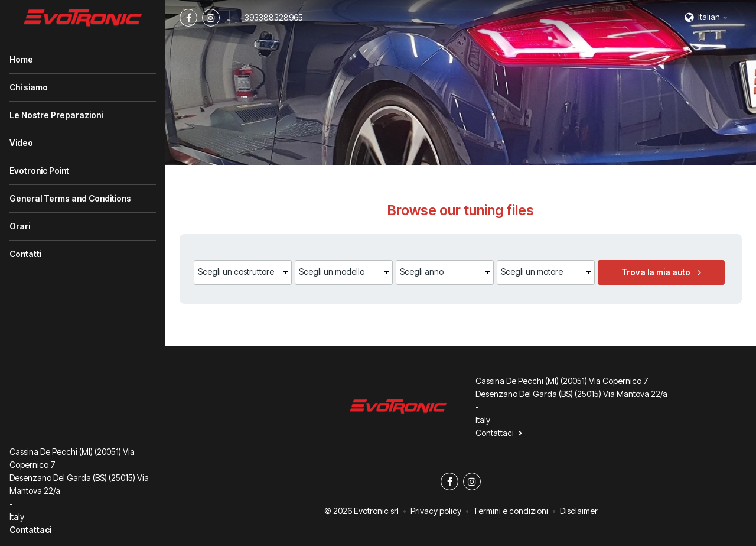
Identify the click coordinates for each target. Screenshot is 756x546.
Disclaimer (579, 511)
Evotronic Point (39, 170)
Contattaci (30, 530)
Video (21, 143)
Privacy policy (436, 511)
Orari (20, 226)
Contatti (25, 254)
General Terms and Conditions (70, 198)
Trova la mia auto (656, 272)
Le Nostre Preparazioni (56, 115)
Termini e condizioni (511, 511)
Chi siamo (29, 87)
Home (21, 59)
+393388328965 (271, 17)
